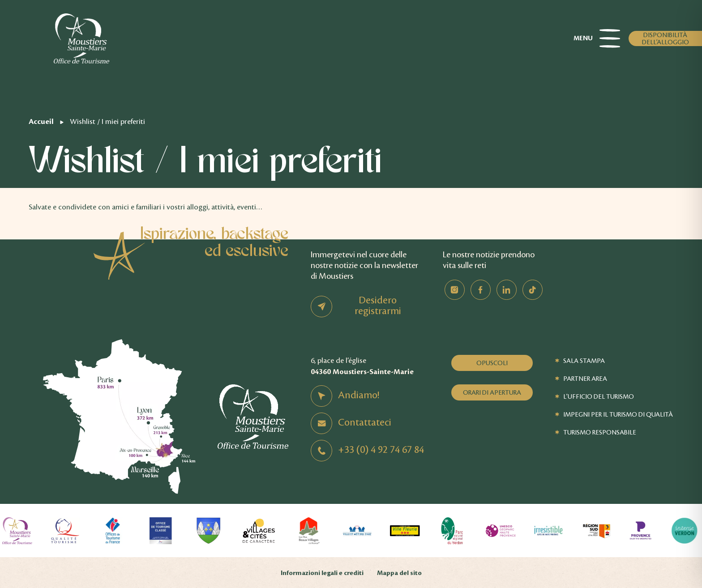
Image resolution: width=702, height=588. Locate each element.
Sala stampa (584, 361)
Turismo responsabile (600, 432)
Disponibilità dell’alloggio (666, 38)
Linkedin (507, 290)
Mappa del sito (399, 573)
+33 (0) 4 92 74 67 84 (381, 450)
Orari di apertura (492, 392)
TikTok (533, 290)
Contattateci (365, 422)
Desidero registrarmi (378, 306)
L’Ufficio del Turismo (599, 396)
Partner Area (585, 379)
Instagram (455, 290)
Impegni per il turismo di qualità (618, 414)
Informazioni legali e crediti (322, 573)
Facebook (481, 290)
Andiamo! (359, 395)
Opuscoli (492, 363)
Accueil (41, 121)
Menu (597, 38)
